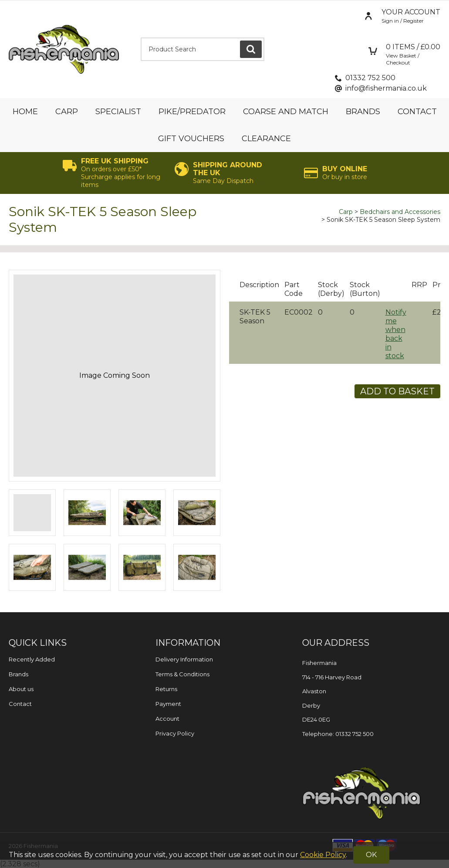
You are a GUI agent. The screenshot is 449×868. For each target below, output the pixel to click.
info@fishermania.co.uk (386, 88)
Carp (67, 112)
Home (25, 112)
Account (167, 719)
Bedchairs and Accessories (400, 212)
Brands (363, 112)
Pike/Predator (192, 112)
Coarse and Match (286, 112)
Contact (417, 112)
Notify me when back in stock (396, 334)
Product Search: (141, 38)
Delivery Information (184, 659)
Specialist (118, 112)
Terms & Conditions (182, 674)
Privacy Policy (175, 733)
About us (21, 689)
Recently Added (32, 659)
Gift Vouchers (191, 139)
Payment (168, 704)
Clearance (266, 139)
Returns (166, 689)
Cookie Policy (323, 855)
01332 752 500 (370, 78)
